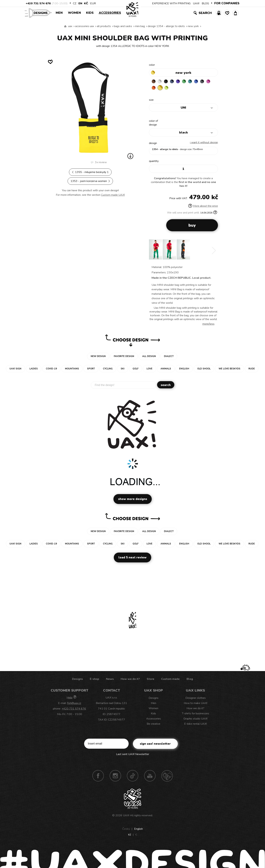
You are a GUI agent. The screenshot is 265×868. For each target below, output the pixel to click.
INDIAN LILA (154, 88)
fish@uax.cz (74, 704)
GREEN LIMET (174, 88)
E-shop (94, 680)
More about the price (203, 207)
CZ (75, 3)
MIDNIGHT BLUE (174, 82)
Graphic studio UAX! (195, 719)
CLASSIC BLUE (201, 82)
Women (74, 13)
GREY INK (208, 82)
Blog (190, 680)
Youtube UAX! (150, 776)
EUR (93, 3)
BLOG (205, 3)
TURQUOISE (194, 82)
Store (151, 680)
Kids (90, 13)
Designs (42, 13)
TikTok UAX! (133, 776)
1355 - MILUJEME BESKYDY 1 (90, 172)
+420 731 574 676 (38, 3)
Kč (86, 3)
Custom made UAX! (113, 195)
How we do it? (130, 680)
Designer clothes (196, 699)
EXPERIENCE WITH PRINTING (171, 3)
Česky (126, 830)
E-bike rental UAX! (195, 725)
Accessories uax (85, 26)
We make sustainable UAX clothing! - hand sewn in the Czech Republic (65, 26)
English (138, 830)
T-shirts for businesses (196, 714)
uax (70, 26)
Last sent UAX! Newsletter (133, 755)
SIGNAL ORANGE (161, 88)
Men (59, 13)
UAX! (196, 3)
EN (80, 3)
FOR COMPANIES (227, 3)
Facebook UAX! (98, 776)
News (110, 680)
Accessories (110, 13)
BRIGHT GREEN (188, 82)
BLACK (167, 82)
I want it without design (204, 143)
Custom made (170, 680)
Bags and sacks (123, 26)
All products (104, 26)
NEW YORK (193, 26)
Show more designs (133, 500)
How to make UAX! (196, 704)
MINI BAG (140, 26)
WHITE (161, 82)
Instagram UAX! (115, 776)
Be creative (154, 725)
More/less (208, 325)
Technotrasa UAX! (167, 776)
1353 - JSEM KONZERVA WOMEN (90, 181)
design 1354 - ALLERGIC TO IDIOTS (166, 26)
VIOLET (181, 82)
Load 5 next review (132, 558)
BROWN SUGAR (154, 82)
